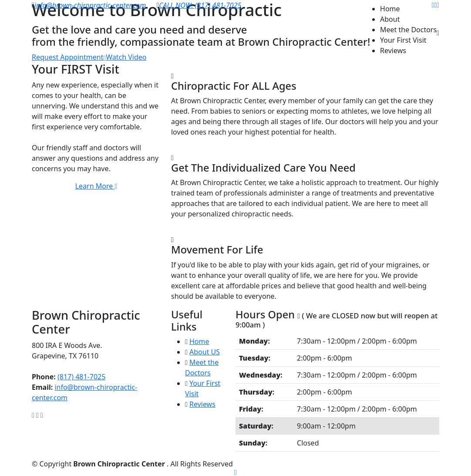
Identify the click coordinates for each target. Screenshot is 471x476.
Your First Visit (403, 40)
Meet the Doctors (408, 30)
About (390, 19)
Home (390, 9)
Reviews (393, 51)
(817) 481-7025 (81, 377)
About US (205, 352)
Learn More (96, 186)
